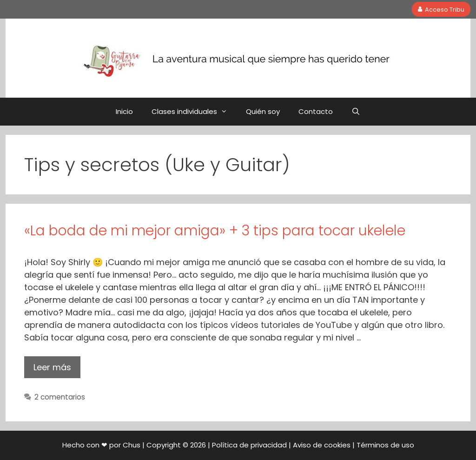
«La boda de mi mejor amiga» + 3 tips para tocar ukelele (215, 231)
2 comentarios (60, 397)
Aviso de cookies (322, 445)
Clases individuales (194, 112)
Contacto (316, 111)
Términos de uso (385, 445)
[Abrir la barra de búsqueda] (356, 112)
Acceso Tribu (441, 9)
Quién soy (263, 111)
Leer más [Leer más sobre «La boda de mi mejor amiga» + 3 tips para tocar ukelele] (52, 367)
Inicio (124, 111)
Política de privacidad (249, 445)
